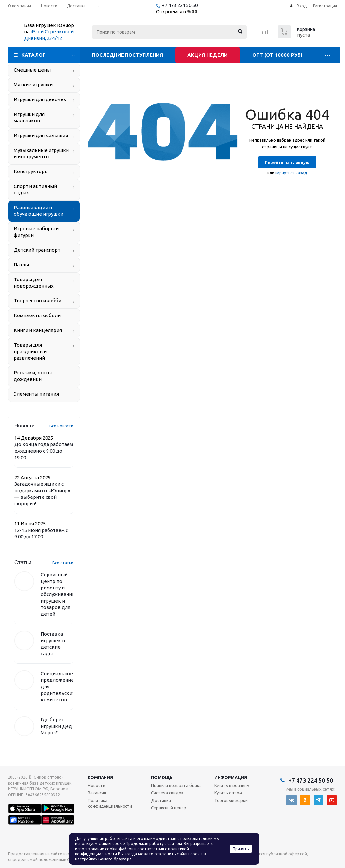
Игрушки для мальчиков (29, 117)
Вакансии (97, 793)
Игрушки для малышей (41, 135)
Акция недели (208, 55)
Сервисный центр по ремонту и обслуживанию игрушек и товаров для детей (58, 594)
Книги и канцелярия (38, 330)
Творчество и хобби (38, 301)
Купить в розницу (232, 785)
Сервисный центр (169, 808)
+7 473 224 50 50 (180, 5)
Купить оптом (228, 793)
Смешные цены (32, 70)
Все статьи (63, 563)
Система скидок (167, 793)
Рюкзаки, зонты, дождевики (33, 376)
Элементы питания (36, 394)
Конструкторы (31, 171)
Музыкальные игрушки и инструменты (41, 153)
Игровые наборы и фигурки (36, 232)
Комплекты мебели (37, 315)
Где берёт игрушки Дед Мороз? (56, 726)
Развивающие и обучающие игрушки (38, 211)
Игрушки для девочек (40, 99)
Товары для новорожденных (34, 283)
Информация (231, 777)
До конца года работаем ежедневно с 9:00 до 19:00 (44, 451)
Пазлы (21, 265)
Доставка (161, 800)
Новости (96, 785)
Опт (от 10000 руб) (277, 55)
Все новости (61, 426)
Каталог (33, 55)
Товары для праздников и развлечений (30, 351)
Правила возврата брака (176, 785)
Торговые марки (231, 800)
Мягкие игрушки (33, 85)
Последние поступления (127, 55)
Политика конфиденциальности (110, 803)
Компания (100, 777)
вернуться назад (291, 173)
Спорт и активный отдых (35, 189)
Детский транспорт (37, 250)
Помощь (162, 777)
